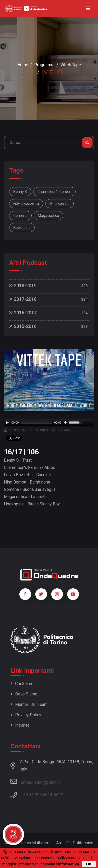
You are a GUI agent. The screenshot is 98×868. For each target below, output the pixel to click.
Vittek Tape (71, 65)
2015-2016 (23, 326)
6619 (59, 795)
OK (89, 864)
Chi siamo (22, 684)
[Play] (7, 423)
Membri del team (29, 704)
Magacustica (48, 216)
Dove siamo (24, 694)
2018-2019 (23, 286)
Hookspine (22, 228)
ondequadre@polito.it (35, 781)
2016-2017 (23, 313)
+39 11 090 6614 (37, 795)
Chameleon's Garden (54, 192)
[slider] (37, 423)
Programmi (44, 65)
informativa (68, 864)
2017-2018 (23, 299)
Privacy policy (26, 715)
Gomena (20, 216)
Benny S (20, 192)
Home (23, 65)
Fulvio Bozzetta (26, 204)
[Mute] (66, 423)
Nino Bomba (59, 204)
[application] (49, 423)
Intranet (20, 725)
